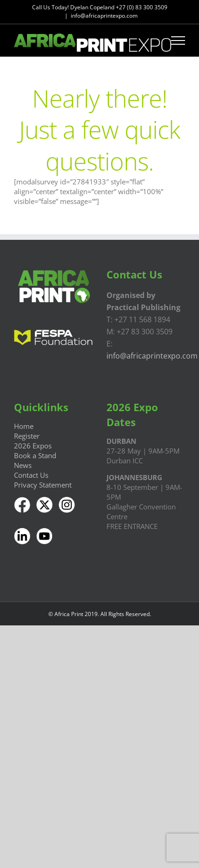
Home (24, 426)
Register (27, 436)
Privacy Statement (43, 485)
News (23, 465)
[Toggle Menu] (178, 41)
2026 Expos (33, 446)
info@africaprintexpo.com (104, 16)
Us (43, 475)
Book (22, 455)
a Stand (43, 455)
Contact (26, 475)
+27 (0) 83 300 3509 (142, 7)
